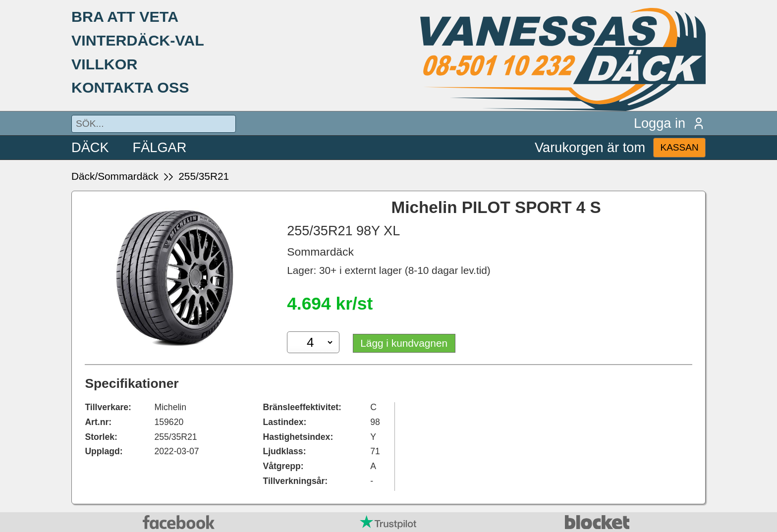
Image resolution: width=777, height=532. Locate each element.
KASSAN (679, 147)
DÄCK (90, 147)
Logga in (670, 123)
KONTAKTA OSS (130, 87)
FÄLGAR (160, 147)
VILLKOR (104, 64)
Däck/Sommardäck (115, 176)
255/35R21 (204, 176)
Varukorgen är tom (590, 147)
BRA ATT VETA (125, 16)
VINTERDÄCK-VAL (138, 40)
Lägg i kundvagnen (404, 343)
